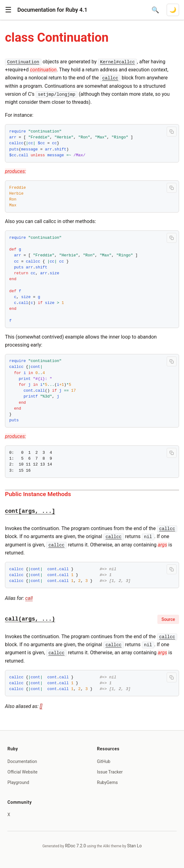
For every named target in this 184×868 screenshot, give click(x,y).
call (29, 598)
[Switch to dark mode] (173, 10)
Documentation (22, 761)
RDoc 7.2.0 (76, 846)
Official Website (22, 772)
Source (168, 619)
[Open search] (155, 10)
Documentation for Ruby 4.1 (52, 10)
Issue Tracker (110, 772)
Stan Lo (134, 846)
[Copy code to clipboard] (172, 132)
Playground (18, 782)
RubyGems (107, 782)
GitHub (104, 761)
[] (41, 706)
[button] (8, 10)
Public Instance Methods (38, 494)
